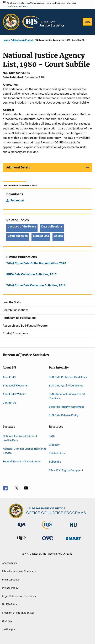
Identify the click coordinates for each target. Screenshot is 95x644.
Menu (87, 22)
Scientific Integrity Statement (66, 407)
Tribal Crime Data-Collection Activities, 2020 (36, 263)
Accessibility (9, 563)
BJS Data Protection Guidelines (68, 377)
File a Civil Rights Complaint (66, 470)
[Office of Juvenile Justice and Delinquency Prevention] (22, 541)
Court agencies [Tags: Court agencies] (18, 236)
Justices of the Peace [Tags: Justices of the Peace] (22, 226)
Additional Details (18, 167)
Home (6, 40)
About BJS (9, 377)
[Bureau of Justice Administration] (22, 527)
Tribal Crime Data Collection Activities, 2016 (36, 285)
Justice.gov (9, 629)
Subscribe (55, 462)
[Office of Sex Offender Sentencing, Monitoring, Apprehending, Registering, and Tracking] (73, 540)
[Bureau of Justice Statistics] (47, 529)
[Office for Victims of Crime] (47, 541)
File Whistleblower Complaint (19, 571)
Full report (17, 200)
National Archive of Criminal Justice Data (20, 438)
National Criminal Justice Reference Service (24, 451)
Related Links (57, 453)
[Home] (43, 22)
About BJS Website (14, 394)
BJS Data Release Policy (64, 415)
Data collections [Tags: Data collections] (52, 226)
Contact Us (9, 403)
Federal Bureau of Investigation (22, 461)
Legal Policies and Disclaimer (19, 596)
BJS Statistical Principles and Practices (67, 396)
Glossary (54, 445)
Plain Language (11, 580)
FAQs (52, 436)
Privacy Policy (10, 588)
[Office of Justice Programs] (11, 22)
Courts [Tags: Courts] (58, 236)
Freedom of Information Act (18, 613)
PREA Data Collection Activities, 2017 (31, 274)
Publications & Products (22, 40)
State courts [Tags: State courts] (41, 236)
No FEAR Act (10, 604)
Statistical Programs (15, 386)
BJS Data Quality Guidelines (66, 386)
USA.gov (7, 621)
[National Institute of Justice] (73, 527)
